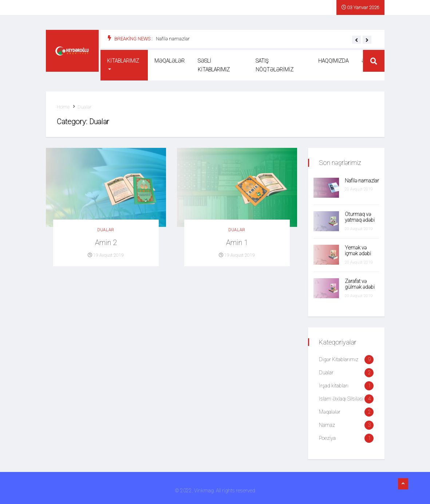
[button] (356, 40)
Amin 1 (237, 243)
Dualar (85, 107)
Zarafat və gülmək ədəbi (360, 284)
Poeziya (327, 438)
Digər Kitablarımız (339, 359)
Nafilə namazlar (173, 39)
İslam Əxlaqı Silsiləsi (341, 399)
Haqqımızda (333, 61)
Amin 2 (106, 243)
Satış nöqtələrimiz (275, 65)
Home (63, 107)
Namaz (327, 425)
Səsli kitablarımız (214, 65)
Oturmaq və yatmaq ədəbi (360, 217)
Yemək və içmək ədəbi (358, 251)
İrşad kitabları (334, 386)
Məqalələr (169, 61)
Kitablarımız (123, 61)
